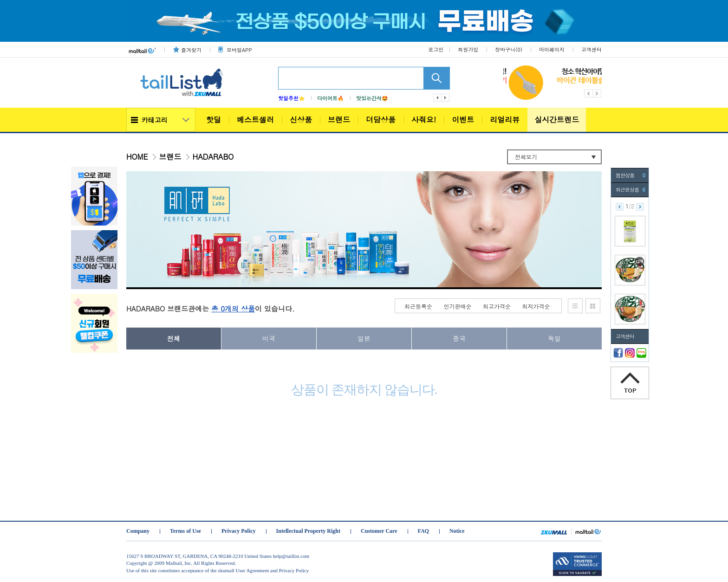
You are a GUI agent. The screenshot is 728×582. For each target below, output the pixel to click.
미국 (269, 338)
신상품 (301, 120)
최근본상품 (630, 190)
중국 (459, 338)
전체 (174, 338)
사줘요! (424, 120)
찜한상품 (630, 175)
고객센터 (591, 49)
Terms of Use (185, 531)
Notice (457, 531)
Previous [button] (588, 94)
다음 (446, 98)
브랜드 (339, 120)
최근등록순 (418, 306)
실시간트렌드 (557, 120)
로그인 (436, 49)
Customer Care (379, 531)
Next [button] (597, 94)
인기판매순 (458, 306)
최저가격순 (536, 306)
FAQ (423, 531)
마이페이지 (552, 49)
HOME (137, 157)
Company (138, 531)
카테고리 (155, 120)
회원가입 (468, 49)
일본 (364, 338)
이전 (437, 98)
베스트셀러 (255, 120)
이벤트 (463, 120)
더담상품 (381, 120)
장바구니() (509, 49)
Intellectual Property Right (308, 531)
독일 (554, 338)
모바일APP (239, 50)
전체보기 (526, 157)
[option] (589, 83)
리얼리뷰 (505, 120)
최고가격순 (497, 306)
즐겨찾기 (191, 50)
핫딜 (214, 120)
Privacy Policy (239, 531)
